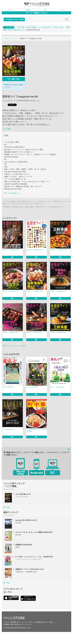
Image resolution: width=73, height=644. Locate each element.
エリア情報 (6, 129)
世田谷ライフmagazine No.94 (59, 250)
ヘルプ (63, 10)
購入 (13, 257)
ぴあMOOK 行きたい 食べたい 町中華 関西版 (36, 430)
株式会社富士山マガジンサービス (21, 624)
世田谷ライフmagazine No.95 (35, 250)
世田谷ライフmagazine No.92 (35, 291)
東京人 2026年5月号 (8, 387)
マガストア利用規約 (10, 622)
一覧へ (7, 507)
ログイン (10, 10)
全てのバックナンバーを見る (14, 346)
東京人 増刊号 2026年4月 (58, 387)
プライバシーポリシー (27, 622)
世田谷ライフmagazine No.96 (11, 250)
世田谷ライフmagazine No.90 (11, 332)
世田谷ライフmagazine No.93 (11, 291)
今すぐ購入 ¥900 (14, 79)
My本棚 (28, 10)
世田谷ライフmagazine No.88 (35, 332)
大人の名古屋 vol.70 (8, 430)
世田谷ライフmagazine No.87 (59, 332)
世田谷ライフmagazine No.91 (59, 291)
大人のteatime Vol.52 (32, 387)
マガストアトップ (11, 38)
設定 (45, 10)
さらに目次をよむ (12, 193)
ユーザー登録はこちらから (37, 13)
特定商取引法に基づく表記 (44, 622)
